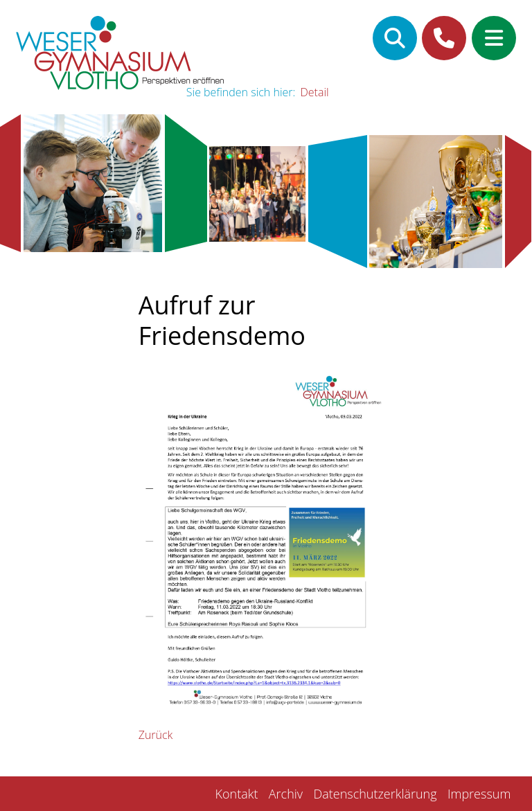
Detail (315, 92)
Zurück (156, 735)
